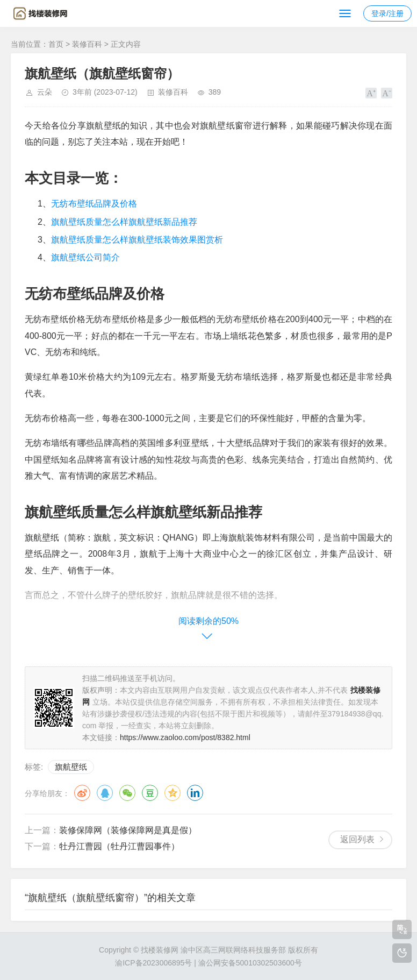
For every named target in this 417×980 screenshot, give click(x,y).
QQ (105, 793)
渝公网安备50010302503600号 (250, 963)
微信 (127, 793)
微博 (82, 793)
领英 (195, 793)
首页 (56, 44)
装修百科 (87, 44)
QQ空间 (172, 793)
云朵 (45, 92)
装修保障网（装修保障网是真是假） (128, 830)
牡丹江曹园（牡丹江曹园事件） (119, 846)
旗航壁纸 (71, 767)
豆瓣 (150, 793)
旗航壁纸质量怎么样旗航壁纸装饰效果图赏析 (137, 240)
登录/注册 (387, 13)
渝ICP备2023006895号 (153, 963)
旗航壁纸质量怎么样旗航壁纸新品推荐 (124, 222)
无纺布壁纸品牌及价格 (94, 204)
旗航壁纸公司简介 (85, 257)
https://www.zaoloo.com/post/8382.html (185, 737)
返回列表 (357, 839)
